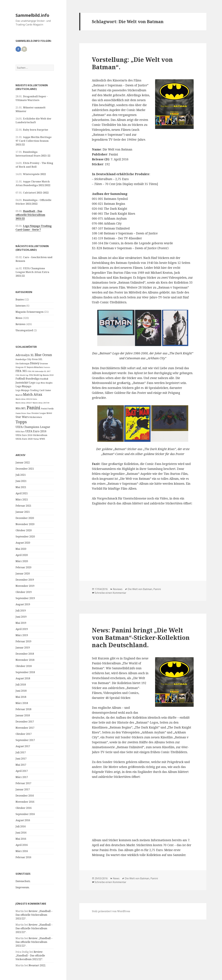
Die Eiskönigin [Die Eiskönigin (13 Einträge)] (23, 363)
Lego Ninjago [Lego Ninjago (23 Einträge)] (23, 386)
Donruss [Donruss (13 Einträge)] (44, 363)
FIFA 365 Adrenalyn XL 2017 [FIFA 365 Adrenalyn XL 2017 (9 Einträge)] (39, 371)
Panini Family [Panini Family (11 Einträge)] (47, 409)
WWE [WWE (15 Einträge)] (42, 439)
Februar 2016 (23, 857)
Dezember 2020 (25, 518)
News (19, 318)
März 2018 (22, 703)
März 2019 (22, 635)
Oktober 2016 (24, 808)
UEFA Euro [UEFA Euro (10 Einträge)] (20, 431)
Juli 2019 (21, 611)
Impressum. (23, 887)
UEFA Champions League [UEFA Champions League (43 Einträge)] (33, 427)
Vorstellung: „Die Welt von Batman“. (132, 63)
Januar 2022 (23, 462)
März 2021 (22, 499)
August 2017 (23, 746)
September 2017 (25, 740)
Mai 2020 (21, 549)
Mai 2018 (21, 697)
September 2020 (25, 536)
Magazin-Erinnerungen (30, 312)
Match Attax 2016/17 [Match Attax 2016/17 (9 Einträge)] (24, 403)
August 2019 (23, 604)
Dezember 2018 (25, 654)
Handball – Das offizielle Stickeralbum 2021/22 (30, 215)
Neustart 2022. (37, 965)
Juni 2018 (21, 691)
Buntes (20, 299)
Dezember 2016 (25, 796)
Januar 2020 (23, 574)
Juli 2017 (21, 752)
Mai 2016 (21, 839)
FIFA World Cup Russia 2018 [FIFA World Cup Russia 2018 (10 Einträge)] (41, 375)
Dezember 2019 (25, 580)
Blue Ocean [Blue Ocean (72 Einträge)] (43, 355)
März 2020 (22, 561)
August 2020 (23, 543)
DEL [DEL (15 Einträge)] (40, 359)
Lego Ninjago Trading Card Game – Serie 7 (34, 228)
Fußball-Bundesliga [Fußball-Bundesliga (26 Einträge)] (28, 379)
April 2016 (22, 845)
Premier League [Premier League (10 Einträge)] (39, 413)
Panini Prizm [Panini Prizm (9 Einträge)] (21, 413)
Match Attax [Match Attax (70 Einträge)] (33, 394)
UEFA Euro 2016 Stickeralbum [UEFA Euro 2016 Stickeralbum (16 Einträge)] (31, 435)
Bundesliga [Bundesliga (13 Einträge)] (21, 359)
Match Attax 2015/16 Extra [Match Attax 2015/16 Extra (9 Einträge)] (26, 399)
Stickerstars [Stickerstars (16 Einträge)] (36, 417)
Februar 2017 (23, 783)
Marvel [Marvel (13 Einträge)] (19, 395)
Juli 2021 (21, 475)
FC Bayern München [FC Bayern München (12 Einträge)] (34, 367)
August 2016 (23, 820)
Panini (157, 589)
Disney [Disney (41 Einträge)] (35, 363)
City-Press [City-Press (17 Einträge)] (32, 359)
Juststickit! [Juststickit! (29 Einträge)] (22, 383)
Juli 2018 (21, 685)
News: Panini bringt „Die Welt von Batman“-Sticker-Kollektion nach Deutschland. (141, 637)
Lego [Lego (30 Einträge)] (32, 383)
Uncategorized (24, 330)
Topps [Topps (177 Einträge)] (21, 422)
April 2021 (22, 493)
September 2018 (25, 672)
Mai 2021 (21, 487)
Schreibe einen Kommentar (110, 593)
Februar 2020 (23, 567)
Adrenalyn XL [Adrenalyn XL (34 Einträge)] (25, 355)
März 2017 (22, 777)
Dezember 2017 (25, 722)
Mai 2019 (21, 623)
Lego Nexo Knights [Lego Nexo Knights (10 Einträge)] (44, 383)
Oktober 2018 (24, 666)
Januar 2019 (23, 648)
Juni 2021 (21, 481)
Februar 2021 (23, 506)
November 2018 (25, 660)
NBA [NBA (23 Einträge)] (18, 408)
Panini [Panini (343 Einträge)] (34, 408)
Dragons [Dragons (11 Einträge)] (20, 367)
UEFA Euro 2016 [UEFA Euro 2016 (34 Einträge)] (36, 431)
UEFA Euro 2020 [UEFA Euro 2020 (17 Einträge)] (24, 439)
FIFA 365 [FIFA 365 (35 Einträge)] (21, 371)
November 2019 (25, 586)
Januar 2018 (23, 715)
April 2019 (22, 629)
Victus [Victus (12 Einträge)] (36, 439)
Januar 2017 (23, 789)
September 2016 (25, 814)
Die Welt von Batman (140, 589)
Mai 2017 (21, 765)
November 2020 (25, 524)
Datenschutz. (23, 881)
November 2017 (25, 728)
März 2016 (22, 851)
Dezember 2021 (25, 469)
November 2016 (25, 802)
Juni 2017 (21, 759)
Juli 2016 (21, 826)
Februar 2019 (23, 641)
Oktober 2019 (24, 592)
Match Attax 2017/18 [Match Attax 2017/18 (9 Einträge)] (41, 403)
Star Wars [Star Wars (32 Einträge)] (22, 417)
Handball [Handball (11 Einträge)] (44, 379)
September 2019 (25, 598)
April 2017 (22, 771)
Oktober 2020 (24, 530)
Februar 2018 (23, 709)
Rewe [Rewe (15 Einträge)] (49, 413)
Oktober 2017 (24, 734)
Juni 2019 (21, 617)
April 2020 (22, 555)
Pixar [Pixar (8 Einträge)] (29, 413)
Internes (21, 306)
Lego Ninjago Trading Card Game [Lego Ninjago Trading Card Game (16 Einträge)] (33, 390)
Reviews (20, 324)
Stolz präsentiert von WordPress (111, 911)
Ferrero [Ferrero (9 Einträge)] (47, 367)
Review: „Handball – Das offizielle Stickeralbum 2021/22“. (34, 915)
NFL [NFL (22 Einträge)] (24, 408)
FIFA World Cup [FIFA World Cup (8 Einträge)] (22, 375)
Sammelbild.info (32, 15)
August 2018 (23, 678)
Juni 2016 (21, 833)
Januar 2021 (23, 512)
